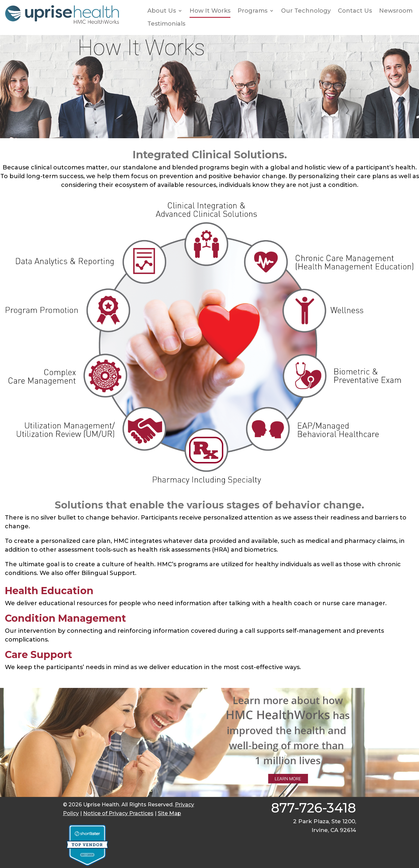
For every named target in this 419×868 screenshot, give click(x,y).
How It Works (210, 11)
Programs (253, 11)
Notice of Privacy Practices (118, 813)
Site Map (169, 813)
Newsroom (396, 11)
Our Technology (306, 11)
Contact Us (355, 11)
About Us (162, 11)
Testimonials (166, 24)
